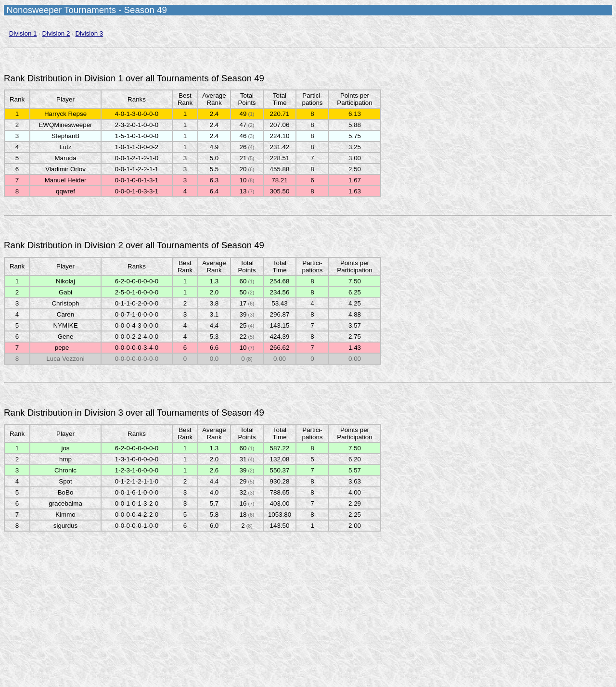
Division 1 (23, 33)
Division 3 (89, 33)
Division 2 (56, 33)
